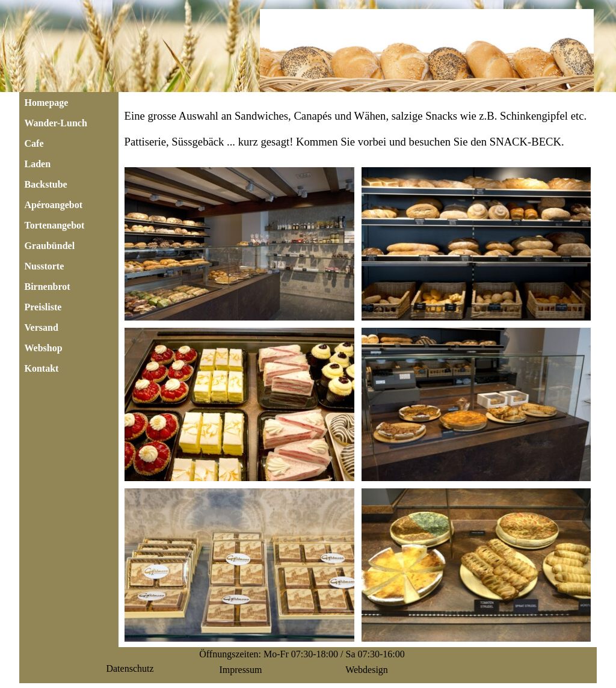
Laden (38, 164)
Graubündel (50, 246)
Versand (42, 327)
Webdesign (367, 670)
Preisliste (43, 307)
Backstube (46, 184)
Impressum (240, 670)
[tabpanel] (358, 129)
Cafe (34, 143)
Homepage (47, 103)
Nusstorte (45, 266)
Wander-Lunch (56, 123)
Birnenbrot (48, 287)
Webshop (44, 348)
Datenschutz (130, 668)
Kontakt (42, 368)
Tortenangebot (55, 225)
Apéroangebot (54, 205)
